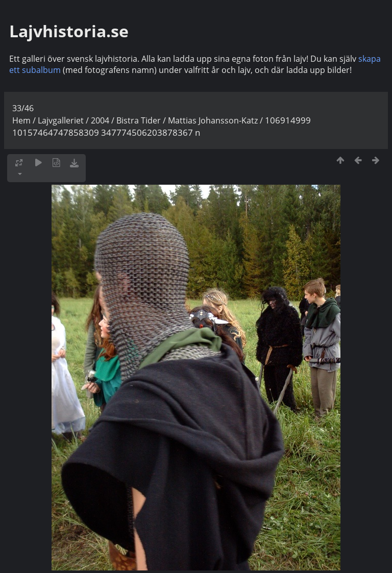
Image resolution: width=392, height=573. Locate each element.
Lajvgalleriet (61, 120)
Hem (21, 120)
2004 (100, 120)
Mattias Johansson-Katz (213, 120)
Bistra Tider (139, 120)
